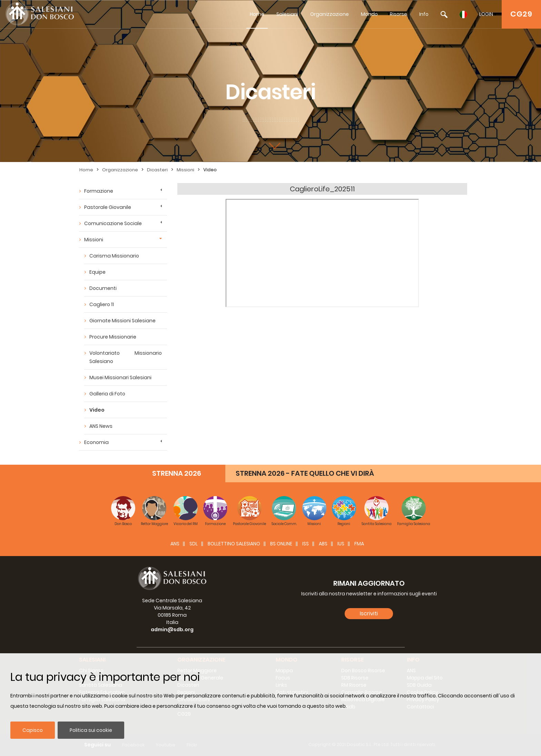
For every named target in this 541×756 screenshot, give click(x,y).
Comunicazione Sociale (113, 223)
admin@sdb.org (172, 629)
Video (210, 170)
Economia (96, 442)
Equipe (97, 272)
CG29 (521, 14)
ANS (175, 544)
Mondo (369, 14)
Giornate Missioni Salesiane (122, 321)
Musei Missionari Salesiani (120, 377)
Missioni (185, 170)
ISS (306, 544)
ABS (323, 544)
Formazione (99, 191)
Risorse (399, 14)
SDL (194, 544)
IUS (341, 544)
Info (424, 14)
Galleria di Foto (107, 394)
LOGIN (486, 14)
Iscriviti (369, 613)
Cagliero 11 (102, 304)
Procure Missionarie (113, 337)
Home (257, 14)
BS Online (281, 544)
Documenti (103, 288)
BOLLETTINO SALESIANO (234, 544)
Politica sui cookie (91, 730)
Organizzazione (329, 14)
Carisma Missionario (114, 256)
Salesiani (287, 14)
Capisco (33, 730)
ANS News (101, 426)
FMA (359, 544)
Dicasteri (157, 170)
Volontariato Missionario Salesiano (126, 357)
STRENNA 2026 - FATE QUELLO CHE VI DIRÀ (305, 473)
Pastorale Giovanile (108, 207)
